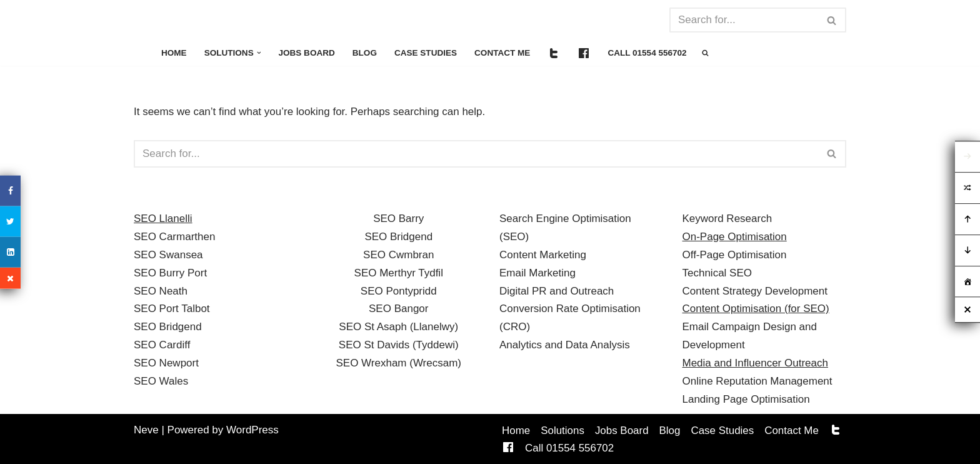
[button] (259, 53)
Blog (365, 53)
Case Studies (426, 53)
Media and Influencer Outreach (755, 363)
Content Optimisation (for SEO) (756, 309)
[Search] (744, 20)
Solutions (562, 431)
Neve (146, 430)
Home (174, 53)
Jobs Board (307, 53)
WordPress (252, 430)
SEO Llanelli (163, 219)
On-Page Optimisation (735, 237)
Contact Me (503, 53)
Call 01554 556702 (648, 53)
